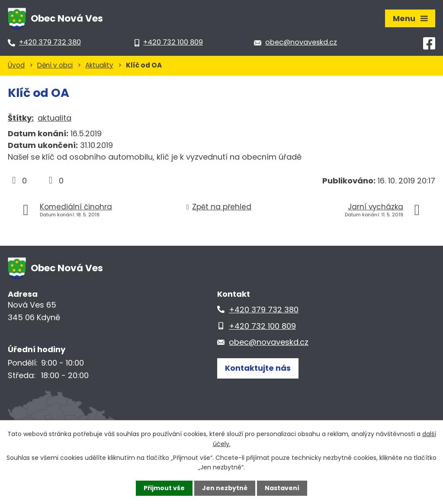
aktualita (55, 118)
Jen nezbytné (225, 488)
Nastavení (282, 488)
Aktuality (99, 65)
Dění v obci (55, 65)
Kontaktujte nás (258, 368)
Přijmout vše (164, 488)
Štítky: (21, 118)
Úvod (16, 65)
